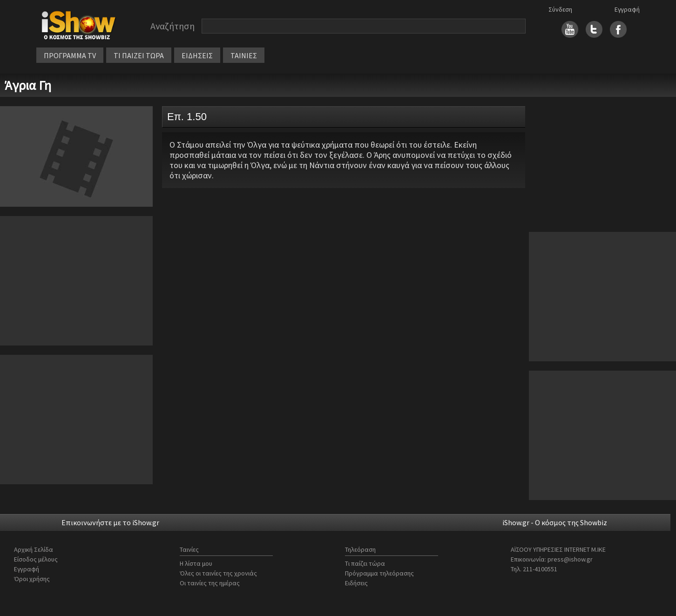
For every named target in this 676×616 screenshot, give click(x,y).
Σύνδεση (560, 9)
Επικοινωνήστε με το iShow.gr (110, 522)
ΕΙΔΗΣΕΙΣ (197, 55)
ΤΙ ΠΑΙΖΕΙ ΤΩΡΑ (139, 55)
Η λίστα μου (196, 563)
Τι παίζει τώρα (365, 563)
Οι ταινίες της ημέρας (210, 583)
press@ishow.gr (570, 559)
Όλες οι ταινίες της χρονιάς (218, 573)
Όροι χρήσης (32, 579)
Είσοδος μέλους (36, 559)
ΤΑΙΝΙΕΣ (244, 55)
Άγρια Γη (28, 85)
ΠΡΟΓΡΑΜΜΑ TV (70, 55)
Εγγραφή (627, 9)
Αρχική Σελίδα (34, 549)
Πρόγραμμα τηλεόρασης (379, 573)
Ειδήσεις (356, 583)
